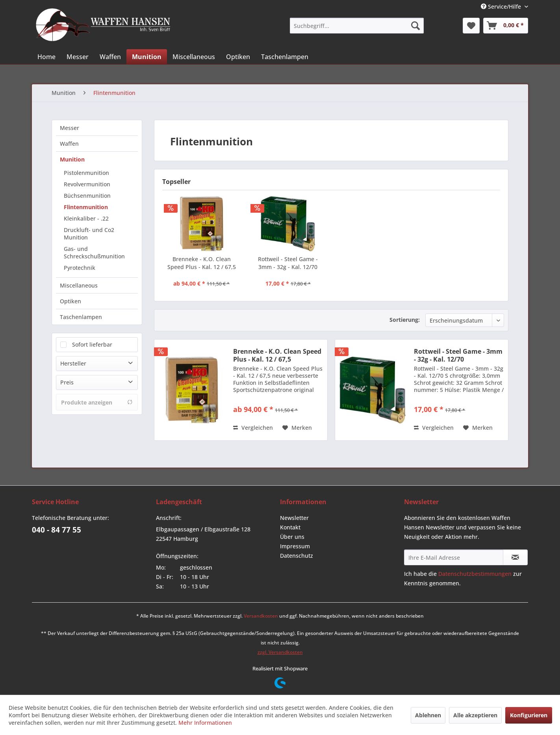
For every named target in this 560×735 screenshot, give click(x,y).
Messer (70, 128)
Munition (72, 159)
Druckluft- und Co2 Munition (89, 234)
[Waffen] (110, 57)
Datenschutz (297, 556)
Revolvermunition (87, 184)
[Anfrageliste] (506, 26)
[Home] (46, 57)
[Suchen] (415, 26)
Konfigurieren (529, 715)
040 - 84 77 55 (57, 530)
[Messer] (78, 57)
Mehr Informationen (205, 723)
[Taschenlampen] (285, 57)
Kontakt (290, 527)
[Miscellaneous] (194, 57)
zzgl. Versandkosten (280, 652)
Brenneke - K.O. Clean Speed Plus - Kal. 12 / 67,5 (202, 263)
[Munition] (147, 57)
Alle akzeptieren (475, 715)
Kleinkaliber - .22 (86, 218)
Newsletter (294, 518)
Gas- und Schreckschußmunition (94, 252)
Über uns (292, 537)
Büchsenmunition (87, 196)
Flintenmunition (86, 207)
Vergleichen (253, 428)
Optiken (70, 301)
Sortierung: (405, 320)
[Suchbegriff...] (357, 26)
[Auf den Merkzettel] (297, 428)
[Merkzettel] (471, 26)
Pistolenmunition (86, 173)
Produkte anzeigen (97, 402)
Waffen (69, 144)
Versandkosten (261, 616)
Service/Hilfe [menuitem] (502, 6)
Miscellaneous (79, 285)
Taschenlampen (81, 317)
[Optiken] (238, 57)
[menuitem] (357, 26)
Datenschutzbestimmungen (475, 574)
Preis (67, 382)
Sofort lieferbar (92, 344)
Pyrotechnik (80, 268)
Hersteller (73, 363)
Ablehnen (428, 715)
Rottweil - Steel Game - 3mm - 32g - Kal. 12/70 (288, 263)
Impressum (295, 546)
